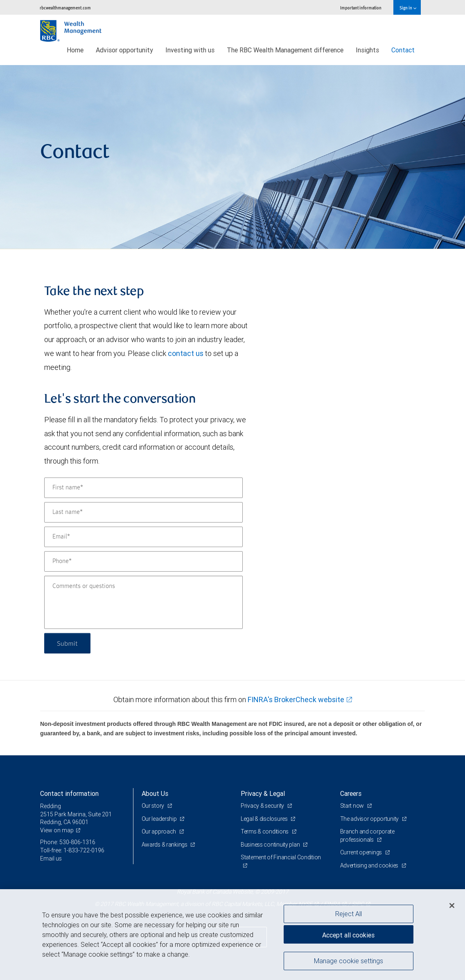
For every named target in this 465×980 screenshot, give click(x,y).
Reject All (349, 914)
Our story (153, 806)
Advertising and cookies (370, 865)
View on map (57, 830)
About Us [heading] (155, 793)
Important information (361, 8)
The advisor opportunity (370, 819)
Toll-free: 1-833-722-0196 (72, 850)
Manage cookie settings (349, 961)
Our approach (159, 831)
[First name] (143, 488)
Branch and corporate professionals (367, 836)
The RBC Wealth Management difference (285, 50)
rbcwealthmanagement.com (65, 8)
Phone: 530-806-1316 (68, 842)
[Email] (143, 537)
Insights (367, 50)
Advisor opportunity (124, 50)
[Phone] (143, 561)
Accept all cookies (348, 935)
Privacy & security (263, 806)
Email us (51, 858)
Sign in (408, 8)
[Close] (452, 906)
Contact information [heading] (69, 793)
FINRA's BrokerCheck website (296, 700)
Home (75, 50)
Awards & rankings (165, 845)
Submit (67, 643)
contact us (186, 353)
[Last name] (143, 512)
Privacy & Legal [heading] (263, 793)
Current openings (362, 852)
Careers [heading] (351, 793)
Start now (353, 806)
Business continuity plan (271, 845)
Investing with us (190, 50)
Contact (403, 50)
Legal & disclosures (265, 819)
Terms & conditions (265, 831)
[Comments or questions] (143, 602)
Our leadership (160, 819)
